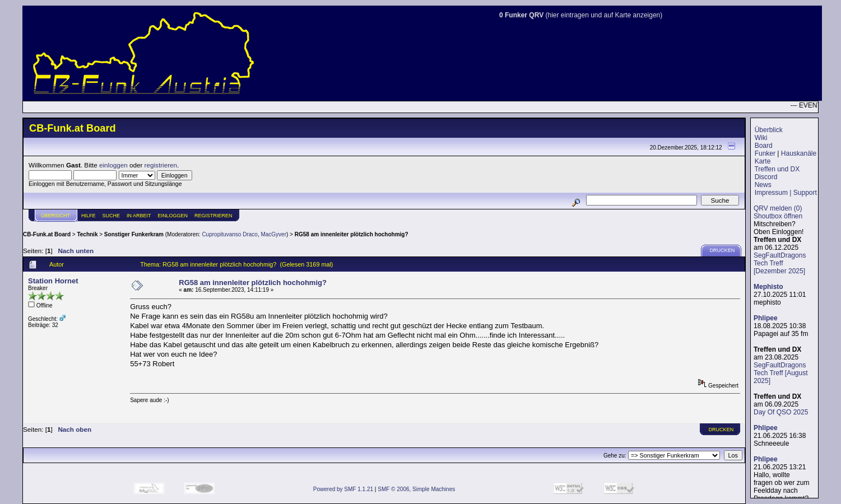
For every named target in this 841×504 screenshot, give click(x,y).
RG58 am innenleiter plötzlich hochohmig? (352, 234)
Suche (111, 216)
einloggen (113, 165)
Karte (763, 161)
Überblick (769, 130)
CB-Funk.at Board (47, 234)
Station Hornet (53, 281)
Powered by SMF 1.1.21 (343, 489)
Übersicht (55, 216)
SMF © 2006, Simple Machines (416, 489)
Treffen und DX (777, 169)
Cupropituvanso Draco (230, 234)
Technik (87, 234)
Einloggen (173, 216)
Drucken (722, 250)
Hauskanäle (799, 153)
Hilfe (89, 216)
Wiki (761, 138)
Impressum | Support (786, 193)
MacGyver (273, 234)
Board (764, 146)
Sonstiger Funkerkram (134, 234)
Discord (766, 177)
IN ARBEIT (139, 216)
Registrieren (213, 216)
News (763, 185)
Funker (765, 153)
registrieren (161, 165)
